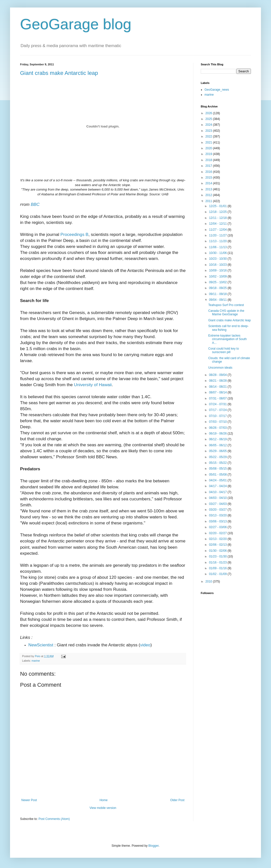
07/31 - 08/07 (218, 398)
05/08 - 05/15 (218, 469)
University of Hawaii (93, 385)
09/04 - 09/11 (218, 300)
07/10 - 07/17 (218, 416)
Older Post (177, 800)
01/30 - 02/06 (218, 551)
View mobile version (103, 808)
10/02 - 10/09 (218, 276)
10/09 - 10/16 (218, 270)
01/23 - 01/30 (218, 556)
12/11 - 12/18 (218, 218)
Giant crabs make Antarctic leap (59, 73)
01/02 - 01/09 (218, 574)
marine (36, 661)
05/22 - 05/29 (218, 457)
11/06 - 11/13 (218, 247)
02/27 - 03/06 (218, 527)
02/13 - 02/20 (218, 539)
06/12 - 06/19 (218, 439)
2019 (209, 154)
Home (104, 800)
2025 (209, 119)
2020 (209, 148)
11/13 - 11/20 (218, 241)
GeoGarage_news (217, 90)
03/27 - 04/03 (218, 504)
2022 (209, 136)
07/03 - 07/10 (218, 422)
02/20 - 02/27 (218, 533)
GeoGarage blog (76, 24)
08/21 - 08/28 (218, 381)
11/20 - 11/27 (218, 235)
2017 (209, 166)
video (145, 645)
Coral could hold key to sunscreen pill (224, 350)
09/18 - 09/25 (218, 288)
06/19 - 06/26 (218, 433)
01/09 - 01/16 (218, 568)
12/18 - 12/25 (218, 212)
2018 (209, 160)
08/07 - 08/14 (218, 392)
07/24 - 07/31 (218, 404)
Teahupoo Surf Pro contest (226, 305)
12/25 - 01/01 (218, 206)
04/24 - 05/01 (218, 480)
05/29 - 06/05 (218, 451)
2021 (209, 142)
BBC (35, 204)
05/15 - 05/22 (218, 463)
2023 (209, 131)
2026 (209, 113)
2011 (209, 201)
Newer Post (29, 800)
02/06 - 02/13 (218, 545)
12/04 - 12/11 (218, 224)
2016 (209, 172)
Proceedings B (75, 234)
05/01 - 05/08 (218, 475)
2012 (209, 195)
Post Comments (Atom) (54, 819)
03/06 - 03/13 (218, 521)
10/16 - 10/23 (218, 265)
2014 (209, 183)
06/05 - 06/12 (218, 445)
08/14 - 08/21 (218, 387)
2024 (209, 125)
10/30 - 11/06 (218, 253)
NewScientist (41, 645)
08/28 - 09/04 (218, 375)
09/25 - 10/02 (218, 282)
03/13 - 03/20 (218, 515)
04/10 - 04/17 (218, 492)
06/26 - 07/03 (218, 428)
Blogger (153, 846)
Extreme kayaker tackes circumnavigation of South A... (227, 339)
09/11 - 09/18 (218, 294)
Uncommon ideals (220, 368)
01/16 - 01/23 (218, 562)
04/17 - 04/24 (218, 486)
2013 (209, 189)
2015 (209, 178)
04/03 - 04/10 (218, 498)
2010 (209, 582)
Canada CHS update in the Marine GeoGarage (226, 313)
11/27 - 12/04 (218, 230)
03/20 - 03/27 (218, 510)
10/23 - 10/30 (218, 259)
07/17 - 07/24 (218, 410)
